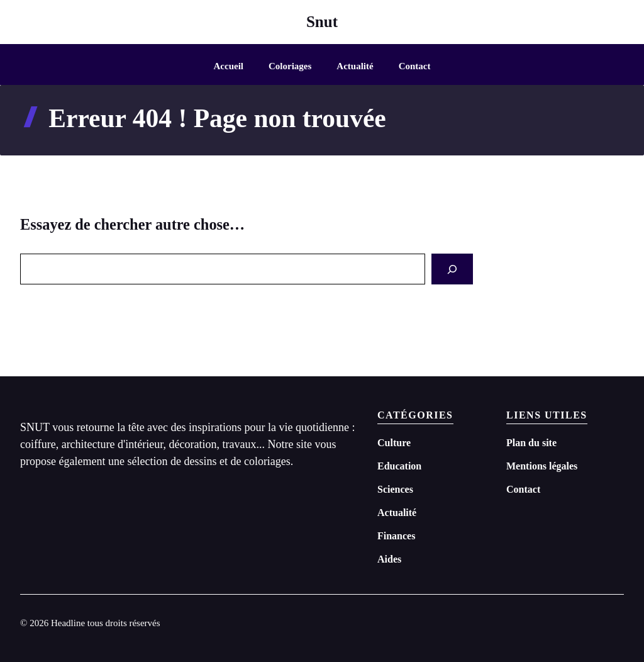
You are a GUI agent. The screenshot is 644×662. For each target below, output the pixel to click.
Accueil (229, 66)
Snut (322, 22)
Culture (394, 443)
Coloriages (290, 66)
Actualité (355, 66)
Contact (415, 66)
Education (399, 466)
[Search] (452, 269)
